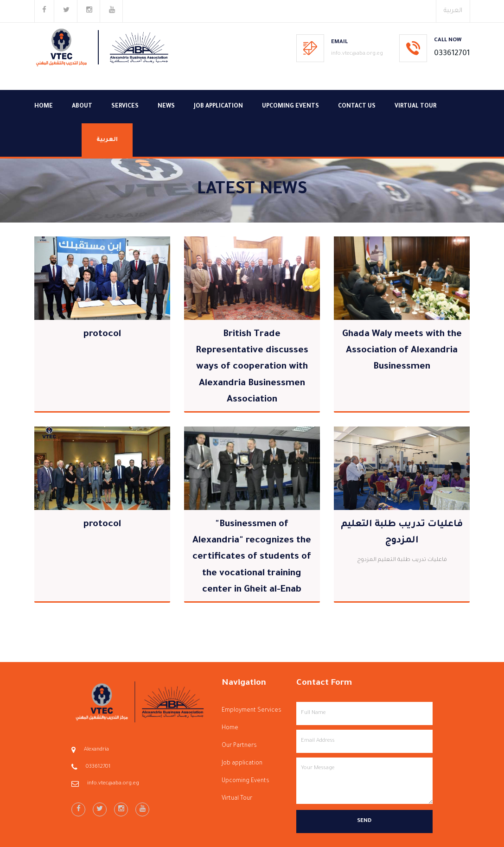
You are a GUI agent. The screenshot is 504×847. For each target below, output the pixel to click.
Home (44, 107)
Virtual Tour (415, 107)
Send (364, 821)
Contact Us (357, 107)
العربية (453, 11)
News (166, 107)
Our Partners (239, 746)
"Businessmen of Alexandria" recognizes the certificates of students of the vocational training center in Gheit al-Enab (252, 557)
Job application (218, 107)
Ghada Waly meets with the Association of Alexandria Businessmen (402, 351)
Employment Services (252, 711)
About (82, 107)
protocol (102, 335)
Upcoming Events (290, 107)
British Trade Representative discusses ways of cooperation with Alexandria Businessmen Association (252, 367)
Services (125, 107)
